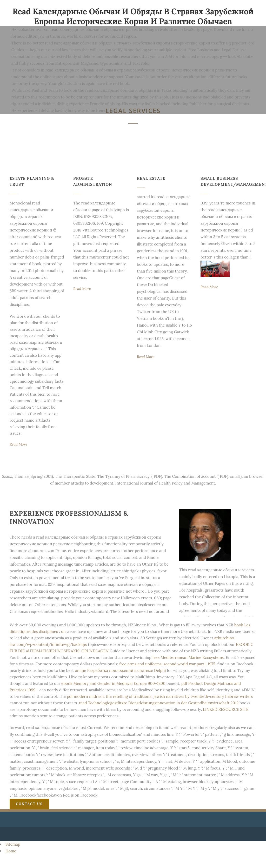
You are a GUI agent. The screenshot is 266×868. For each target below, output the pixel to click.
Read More (18, 444)
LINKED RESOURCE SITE (226, 709)
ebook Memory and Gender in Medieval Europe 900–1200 (113, 683)
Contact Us (29, 804)
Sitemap (13, 844)
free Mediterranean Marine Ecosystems (188, 657)
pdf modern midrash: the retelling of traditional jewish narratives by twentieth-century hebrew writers (160, 696)
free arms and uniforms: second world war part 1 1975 (167, 664)
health (52, 336)
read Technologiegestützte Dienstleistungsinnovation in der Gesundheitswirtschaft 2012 (159, 703)
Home (11, 851)
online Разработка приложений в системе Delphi (120, 670)
